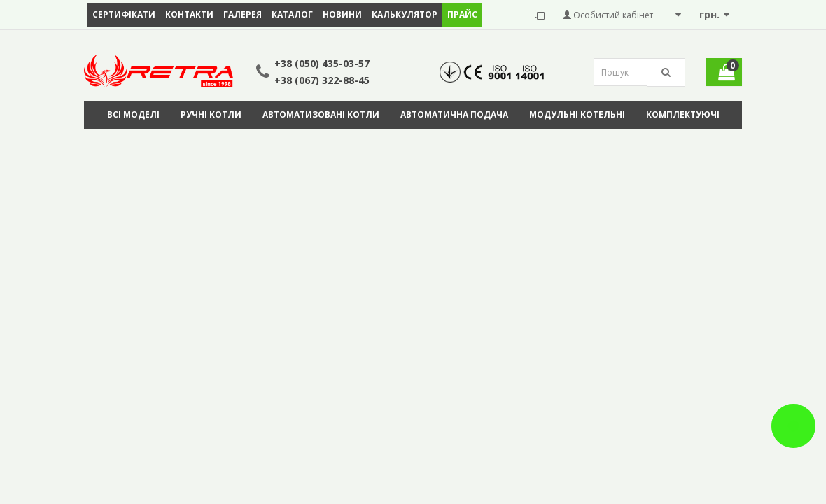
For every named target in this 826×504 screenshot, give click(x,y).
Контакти (189, 14)
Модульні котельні (577, 114)
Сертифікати (124, 14)
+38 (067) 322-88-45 (322, 80)
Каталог (292, 14)
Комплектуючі (683, 114)
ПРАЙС (462, 14)
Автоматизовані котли (321, 114)
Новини (342, 14)
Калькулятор (405, 14)
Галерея (243, 14)
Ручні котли (211, 114)
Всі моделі (133, 114)
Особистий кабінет (608, 15)
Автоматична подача (454, 114)
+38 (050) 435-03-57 (322, 63)
